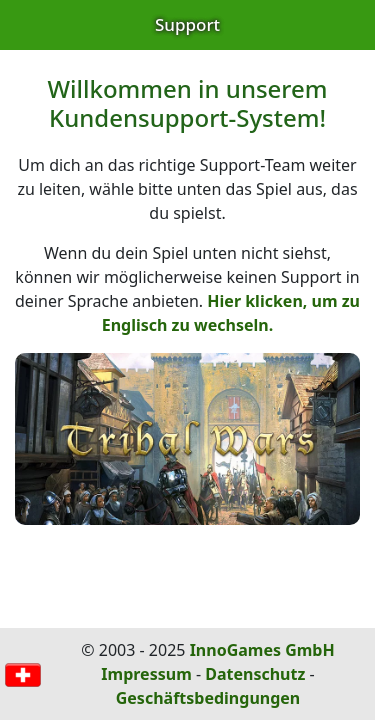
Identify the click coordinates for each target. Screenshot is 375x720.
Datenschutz (255, 674)
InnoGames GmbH (262, 650)
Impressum (146, 674)
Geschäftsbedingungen (208, 698)
